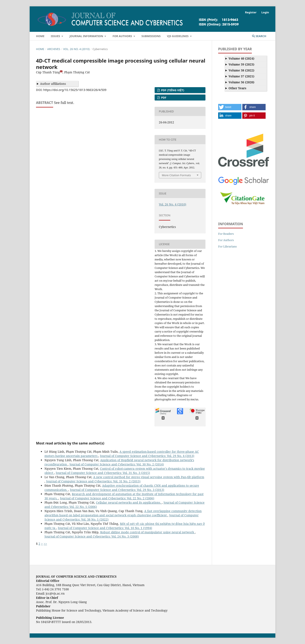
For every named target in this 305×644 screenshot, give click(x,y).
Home (40, 36)
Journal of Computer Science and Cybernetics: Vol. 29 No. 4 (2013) (147, 456)
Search (259, 36)
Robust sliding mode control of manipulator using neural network (148, 532)
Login (265, 12)
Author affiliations (53, 84)
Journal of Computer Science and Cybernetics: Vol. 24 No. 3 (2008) (92, 536)
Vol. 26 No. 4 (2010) (76, 49)
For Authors (123, 36)
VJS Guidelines (178, 36)
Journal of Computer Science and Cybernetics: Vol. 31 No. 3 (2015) (103, 473)
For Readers (226, 234)
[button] (230, 107)
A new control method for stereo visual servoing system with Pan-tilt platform (149, 477)
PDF (163, 98)
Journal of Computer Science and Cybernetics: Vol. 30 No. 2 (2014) (117, 464)
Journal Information (87, 36)
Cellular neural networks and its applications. (129, 502)
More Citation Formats (176, 175)
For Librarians (227, 246)
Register (251, 12)
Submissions (151, 36)
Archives (54, 49)
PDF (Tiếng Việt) (172, 90)
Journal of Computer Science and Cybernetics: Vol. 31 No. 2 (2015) (93, 481)
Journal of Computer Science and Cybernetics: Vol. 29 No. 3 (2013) (117, 490)
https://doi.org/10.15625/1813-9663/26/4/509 (75, 90)
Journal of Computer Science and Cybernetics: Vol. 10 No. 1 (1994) (105, 528)
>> (45, 544)
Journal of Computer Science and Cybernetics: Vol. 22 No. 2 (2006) (107, 498)
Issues (56, 36)
